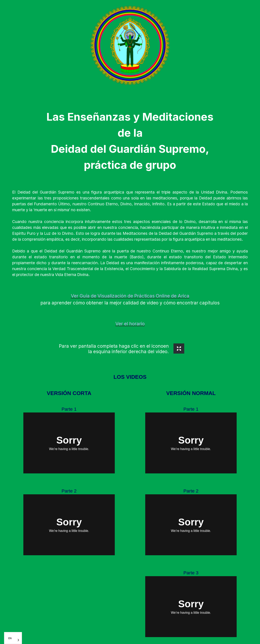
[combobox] (13, 638)
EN (10, 638)
